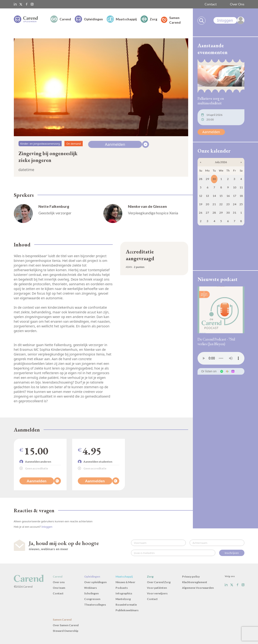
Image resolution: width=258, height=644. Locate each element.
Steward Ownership (65, 631)
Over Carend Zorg (159, 582)
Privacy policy (191, 576)
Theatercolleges (95, 605)
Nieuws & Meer (125, 582)
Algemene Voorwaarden (198, 588)
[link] (229, 20)
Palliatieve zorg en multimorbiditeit (211, 101)
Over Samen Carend (66, 625)
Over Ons (237, 4)
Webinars (90, 588)
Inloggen (47, 527)
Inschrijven (232, 553)
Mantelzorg (123, 599)
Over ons (59, 582)
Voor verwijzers (157, 593)
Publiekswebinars (127, 610)
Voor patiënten (157, 588)
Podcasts (122, 588)
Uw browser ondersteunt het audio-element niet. (221, 358)
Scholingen (91, 593)
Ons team (59, 588)
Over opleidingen (95, 582)
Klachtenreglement (195, 582)
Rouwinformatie (126, 605)
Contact (211, 4)
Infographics (124, 593)
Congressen (92, 599)
